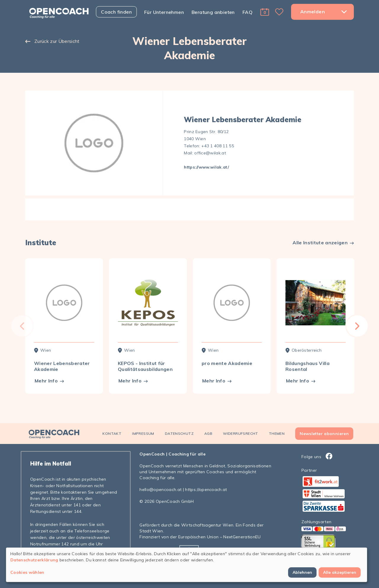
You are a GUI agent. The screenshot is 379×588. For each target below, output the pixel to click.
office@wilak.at (210, 153)
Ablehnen (302, 572)
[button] (265, 12)
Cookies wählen (27, 572)
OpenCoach (152, 454)
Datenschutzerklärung (34, 560)
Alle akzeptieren (340, 572)
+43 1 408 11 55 (218, 146)
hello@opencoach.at (160, 490)
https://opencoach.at (206, 490)
